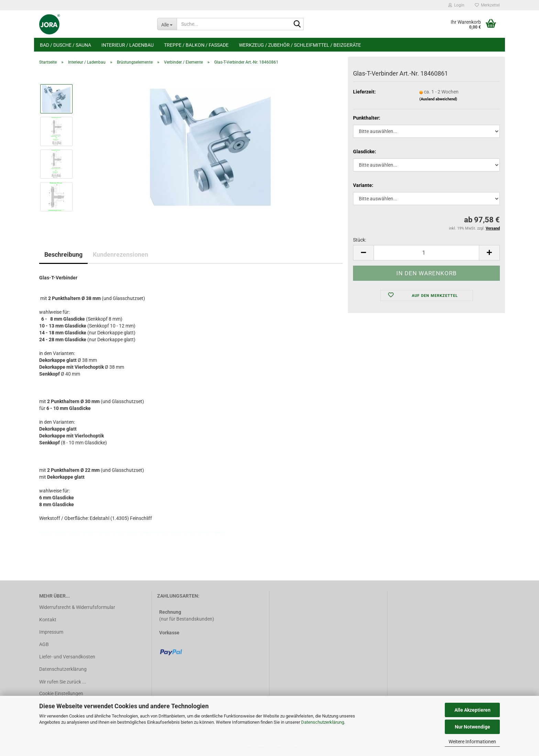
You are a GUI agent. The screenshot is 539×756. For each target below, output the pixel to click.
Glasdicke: (365, 152)
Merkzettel (487, 5)
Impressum (51, 632)
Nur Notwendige (472, 727)
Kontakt (48, 620)
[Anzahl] (426, 253)
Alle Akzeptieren (472, 710)
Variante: (363, 185)
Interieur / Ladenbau (128, 45)
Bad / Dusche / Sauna (65, 45)
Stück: (360, 240)
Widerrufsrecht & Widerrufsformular (77, 607)
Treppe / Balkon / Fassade (196, 45)
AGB (44, 644)
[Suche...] (167, 24)
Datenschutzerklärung (323, 722)
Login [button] (456, 5)
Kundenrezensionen (120, 254)
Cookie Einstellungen (61, 693)
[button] (363, 253)
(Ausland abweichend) (438, 99)
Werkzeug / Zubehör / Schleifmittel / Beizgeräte (300, 45)
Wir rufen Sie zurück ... (63, 682)
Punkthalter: (367, 118)
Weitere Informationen (472, 742)
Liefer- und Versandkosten (67, 657)
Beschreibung (63, 254)
